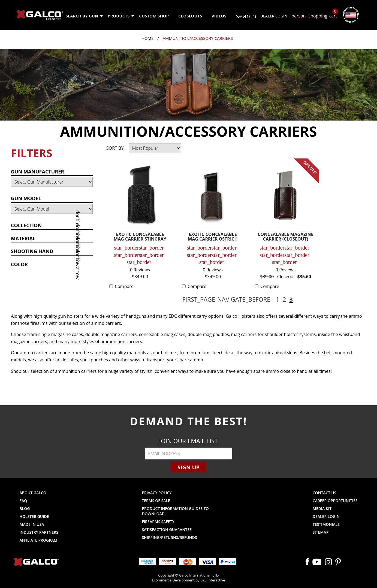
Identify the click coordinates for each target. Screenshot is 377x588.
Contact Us (325, 493)
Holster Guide (34, 516)
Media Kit (322, 508)
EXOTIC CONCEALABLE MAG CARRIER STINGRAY (140, 237)
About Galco (33, 493)
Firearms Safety (158, 522)
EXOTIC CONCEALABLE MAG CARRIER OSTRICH (213, 237)
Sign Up (188, 467)
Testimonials (326, 524)
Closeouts (190, 16)
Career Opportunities (335, 501)
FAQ (23, 501)
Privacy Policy (157, 493)
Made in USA (32, 524)
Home (148, 38)
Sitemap (321, 532)
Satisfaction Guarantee (167, 529)
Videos (219, 16)
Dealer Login (274, 16)
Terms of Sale (156, 501)
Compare (124, 286)
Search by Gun (84, 16)
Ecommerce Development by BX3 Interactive (188, 580)
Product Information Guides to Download (175, 511)
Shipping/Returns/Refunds (169, 537)
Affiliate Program (39, 540)
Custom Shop (154, 16)
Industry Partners (39, 532)
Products (121, 16)
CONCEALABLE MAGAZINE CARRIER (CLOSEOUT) (285, 237)
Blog (25, 508)
